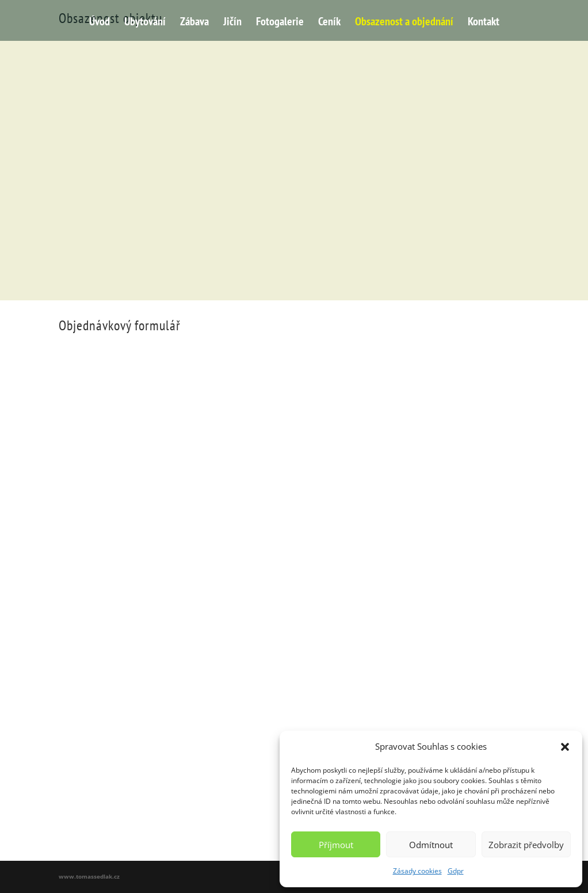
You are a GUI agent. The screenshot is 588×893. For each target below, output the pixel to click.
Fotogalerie (280, 23)
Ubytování (145, 23)
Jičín (232, 23)
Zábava (194, 23)
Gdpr (456, 871)
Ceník (329, 23)
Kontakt (484, 23)
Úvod (100, 23)
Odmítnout (431, 845)
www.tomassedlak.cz (89, 876)
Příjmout (336, 845)
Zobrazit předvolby (526, 845)
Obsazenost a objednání (404, 23)
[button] (565, 747)
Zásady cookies (417, 871)
